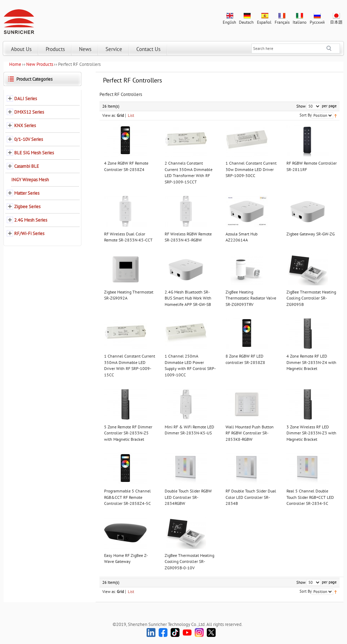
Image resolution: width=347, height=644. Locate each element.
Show (301, 106)
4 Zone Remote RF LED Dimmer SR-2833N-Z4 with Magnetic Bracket (311, 362)
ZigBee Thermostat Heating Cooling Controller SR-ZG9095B (311, 298)
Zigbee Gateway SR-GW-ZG (311, 234)
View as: (109, 115)
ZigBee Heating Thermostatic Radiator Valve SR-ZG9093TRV (251, 298)
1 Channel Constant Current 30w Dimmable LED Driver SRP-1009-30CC (251, 169)
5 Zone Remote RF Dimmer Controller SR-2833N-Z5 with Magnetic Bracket (128, 433)
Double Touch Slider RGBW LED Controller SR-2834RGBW (188, 497)
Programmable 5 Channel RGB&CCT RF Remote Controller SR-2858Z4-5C (127, 497)
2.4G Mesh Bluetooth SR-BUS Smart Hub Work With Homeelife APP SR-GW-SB (188, 298)
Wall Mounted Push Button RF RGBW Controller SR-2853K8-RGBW (250, 433)
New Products (40, 64)
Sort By (306, 115)
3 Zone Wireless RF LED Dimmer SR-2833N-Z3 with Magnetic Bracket (311, 433)
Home (15, 64)
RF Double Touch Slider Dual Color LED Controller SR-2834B (251, 497)
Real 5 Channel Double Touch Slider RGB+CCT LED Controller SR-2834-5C (310, 497)
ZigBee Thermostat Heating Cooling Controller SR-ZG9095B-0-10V (189, 562)
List (131, 115)
